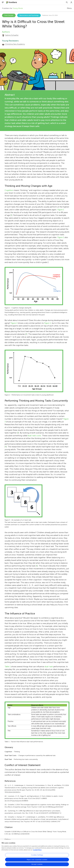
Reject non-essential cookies (37, 860)
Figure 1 (61, 210)
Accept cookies (37, 865)
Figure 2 (14, 323)
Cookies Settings (37, 856)
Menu (69, 8)
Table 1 (8, 667)
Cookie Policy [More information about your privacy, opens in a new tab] (37, 851)
